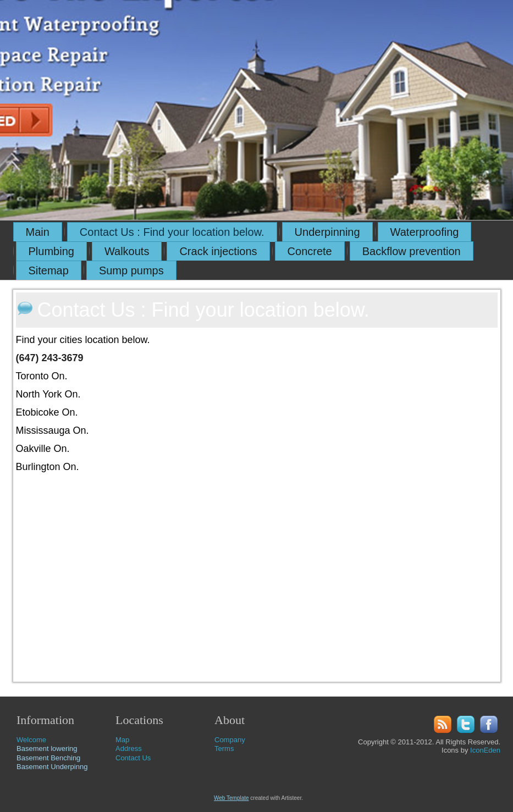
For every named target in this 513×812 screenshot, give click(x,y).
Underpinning (327, 232)
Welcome (31, 740)
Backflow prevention (412, 251)
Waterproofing (425, 232)
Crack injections (218, 251)
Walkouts (127, 251)
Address (129, 749)
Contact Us (133, 758)
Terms (224, 749)
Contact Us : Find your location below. (172, 232)
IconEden (485, 750)
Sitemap (49, 270)
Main (38, 232)
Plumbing (51, 251)
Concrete (310, 251)
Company (230, 740)
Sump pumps (131, 270)
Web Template (231, 798)
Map (122, 740)
